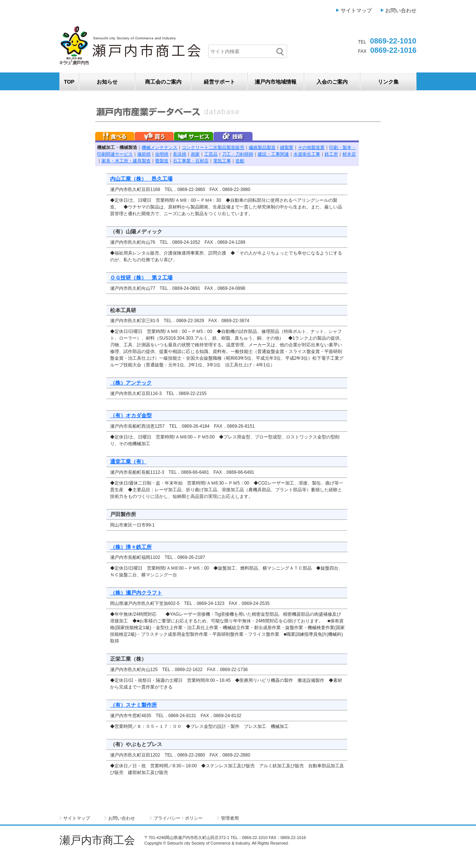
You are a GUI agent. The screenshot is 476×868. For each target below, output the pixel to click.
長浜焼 (180, 154)
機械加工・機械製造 (117, 148)
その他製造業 (311, 148)
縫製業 (287, 148)
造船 (240, 161)
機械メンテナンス (160, 148)
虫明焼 (162, 154)
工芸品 (211, 154)
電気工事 (222, 161)
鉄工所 (331, 154)
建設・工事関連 (273, 154)
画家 (195, 154)
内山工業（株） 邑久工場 (141, 179)
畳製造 (162, 161)
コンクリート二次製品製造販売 (213, 148)
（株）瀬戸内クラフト (136, 593)
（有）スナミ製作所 (134, 705)
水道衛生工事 (307, 154)
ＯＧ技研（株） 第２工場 (141, 278)
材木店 (349, 154)
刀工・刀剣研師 (238, 154)
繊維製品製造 (262, 148)
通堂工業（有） (128, 461)
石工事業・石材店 (191, 161)
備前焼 (144, 154)
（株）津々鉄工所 (131, 547)
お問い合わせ (401, 10)
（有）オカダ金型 (131, 415)
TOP (69, 82)
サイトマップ (356, 10)
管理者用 (230, 818)
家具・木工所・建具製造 (126, 161)
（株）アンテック (131, 383)
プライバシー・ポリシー (178, 818)
